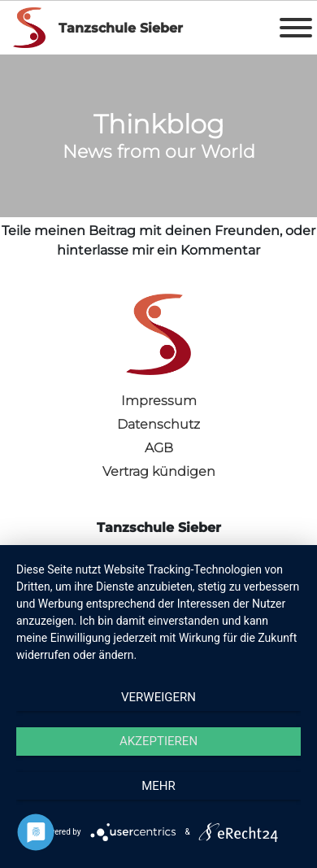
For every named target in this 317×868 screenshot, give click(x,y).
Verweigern (158, 697)
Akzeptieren (158, 741)
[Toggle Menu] (296, 28)
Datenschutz (158, 424)
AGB (159, 448)
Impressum (159, 401)
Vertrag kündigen (159, 471)
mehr (158, 786)
